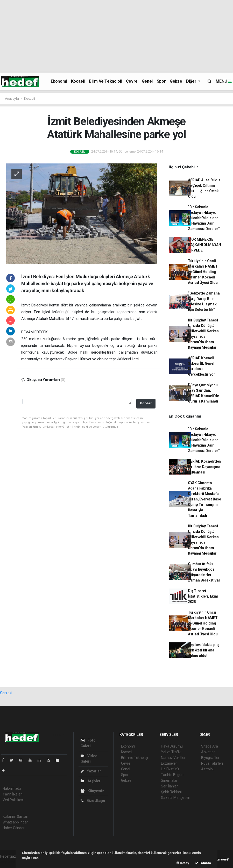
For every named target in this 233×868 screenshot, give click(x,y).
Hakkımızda (12, 788)
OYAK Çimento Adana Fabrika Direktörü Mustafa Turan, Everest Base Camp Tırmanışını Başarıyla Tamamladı (204, 499)
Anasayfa (12, 99)
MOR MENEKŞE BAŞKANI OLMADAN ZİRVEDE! (204, 245)
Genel (147, 81)
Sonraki (6, 693)
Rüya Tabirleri (212, 763)
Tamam (203, 863)
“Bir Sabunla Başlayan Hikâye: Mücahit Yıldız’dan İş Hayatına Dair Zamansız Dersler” (204, 218)
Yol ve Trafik (171, 752)
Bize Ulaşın (93, 801)
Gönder (146, 403)
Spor (161, 81)
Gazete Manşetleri (176, 798)
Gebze (176, 81)
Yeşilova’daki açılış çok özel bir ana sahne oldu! (204, 650)
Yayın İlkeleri (12, 794)
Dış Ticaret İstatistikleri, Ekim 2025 (203, 596)
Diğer (192, 81)
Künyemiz (92, 791)
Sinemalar (169, 780)
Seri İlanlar (169, 786)
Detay (183, 863)
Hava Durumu (172, 746)
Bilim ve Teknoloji (105, 81)
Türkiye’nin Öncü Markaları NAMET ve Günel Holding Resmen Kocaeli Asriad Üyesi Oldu (203, 272)
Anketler (208, 752)
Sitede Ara (210, 746)
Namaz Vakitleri (174, 758)
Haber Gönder (14, 828)
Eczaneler (169, 763)
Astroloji (208, 769)
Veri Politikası (13, 800)
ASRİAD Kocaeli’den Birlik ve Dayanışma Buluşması (204, 467)
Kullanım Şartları (15, 816)
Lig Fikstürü (170, 769)
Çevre (132, 81)
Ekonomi (59, 81)
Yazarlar (91, 771)
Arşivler (91, 781)
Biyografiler (210, 758)
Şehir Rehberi (172, 792)
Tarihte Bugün (172, 775)
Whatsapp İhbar (15, 822)
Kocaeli (78, 81)
